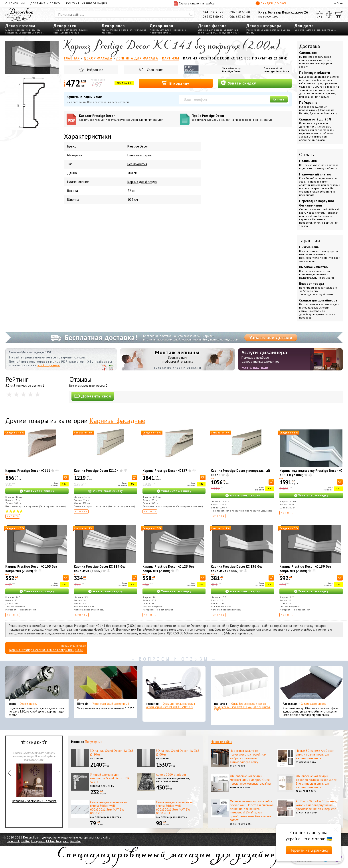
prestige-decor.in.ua (276, 71)
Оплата (307, 154)
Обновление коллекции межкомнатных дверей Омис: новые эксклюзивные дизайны (250, 780)
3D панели (72, 30)
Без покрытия (137, 164)
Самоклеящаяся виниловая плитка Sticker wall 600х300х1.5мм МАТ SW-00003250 (108, 808)
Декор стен (65, 26)
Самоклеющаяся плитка (106, 817)
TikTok (50, 841)
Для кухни (300, 30)
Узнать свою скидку (39, 491)
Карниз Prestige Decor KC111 (28, 471)
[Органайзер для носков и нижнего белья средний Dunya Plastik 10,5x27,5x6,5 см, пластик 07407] (242, 684)
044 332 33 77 (213, 12)
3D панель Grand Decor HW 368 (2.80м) (112, 753)
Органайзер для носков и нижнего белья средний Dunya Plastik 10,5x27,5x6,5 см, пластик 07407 (242, 707)
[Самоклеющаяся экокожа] (311, 684)
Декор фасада (212, 26)
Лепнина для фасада (210, 30)
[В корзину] (66, 477)
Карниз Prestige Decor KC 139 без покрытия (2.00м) (305, 569)
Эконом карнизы (29, 704)
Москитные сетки (159, 33)
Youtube (75, 841)
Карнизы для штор (160, 30)
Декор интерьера (264, 26)
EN (338, 3)
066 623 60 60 (240, 17)
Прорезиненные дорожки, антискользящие (173, 780)
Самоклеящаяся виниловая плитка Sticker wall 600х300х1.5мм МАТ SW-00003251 (174, 808)
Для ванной (314, 30)
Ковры (105, 30)
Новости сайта (221, 742)
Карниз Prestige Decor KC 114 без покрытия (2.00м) (100, 569)
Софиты (212, 33)
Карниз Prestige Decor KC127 (165, 471)
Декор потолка (20, 26)
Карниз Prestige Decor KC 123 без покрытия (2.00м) (168, 569)
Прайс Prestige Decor (240, 117)
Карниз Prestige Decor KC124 (96, 471)
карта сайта (103, 837)
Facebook (13, 841)
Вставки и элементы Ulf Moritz (34, 783)
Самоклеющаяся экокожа (314, 704)
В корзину (176, 83)
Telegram (62, 841)
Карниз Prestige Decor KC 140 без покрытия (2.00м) (46, 650)
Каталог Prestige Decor (128, 117)
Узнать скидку (238, 83)
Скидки (271, 3)
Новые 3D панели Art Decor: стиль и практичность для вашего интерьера (315, 754)
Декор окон (161, 26)
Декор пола (113, 26)
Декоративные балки (30, 33)
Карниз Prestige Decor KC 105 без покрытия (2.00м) (31, 569)
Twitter (25, 841)
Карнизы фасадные (117, 420)
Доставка (310, 46)
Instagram (38, 841)
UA (334, 3)
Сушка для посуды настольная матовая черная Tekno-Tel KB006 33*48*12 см (170, 705)
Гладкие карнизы (15, 30)
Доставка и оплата (45, 3)
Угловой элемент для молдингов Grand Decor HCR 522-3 (110, 778)
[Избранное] (320, 14)
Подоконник (179, 30)
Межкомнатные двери (259, 30)
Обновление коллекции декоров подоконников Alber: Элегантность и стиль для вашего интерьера (316, 781)
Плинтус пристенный (121, 30)
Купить (279, 99)
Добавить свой (93, 396)
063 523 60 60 (213, 17)
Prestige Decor (231, 71)
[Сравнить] (329, 14)
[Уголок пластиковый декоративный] (106, 684)
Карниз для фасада (142, 182)
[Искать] (191, 14)
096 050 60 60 (240, 12)
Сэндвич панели (70, 33)
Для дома (304, 26)
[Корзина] (339, 14)
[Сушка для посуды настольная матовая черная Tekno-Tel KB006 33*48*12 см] (174, 684)
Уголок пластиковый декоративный (111, 704)
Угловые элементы (102, 786)
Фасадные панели (229, 33)
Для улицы (328, 30)
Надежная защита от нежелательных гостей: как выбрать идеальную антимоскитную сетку (248, 756)
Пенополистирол (139, 155)
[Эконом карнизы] (37, 684)
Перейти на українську (309, 850)
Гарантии (310, 240)
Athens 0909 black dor (171, 775)
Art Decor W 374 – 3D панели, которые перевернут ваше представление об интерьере (316, 805)
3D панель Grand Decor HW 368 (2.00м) (178, 753)
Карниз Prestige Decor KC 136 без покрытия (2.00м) (237, 569)
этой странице (49, 365)
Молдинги (59, 30)
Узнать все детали (271, 337)
